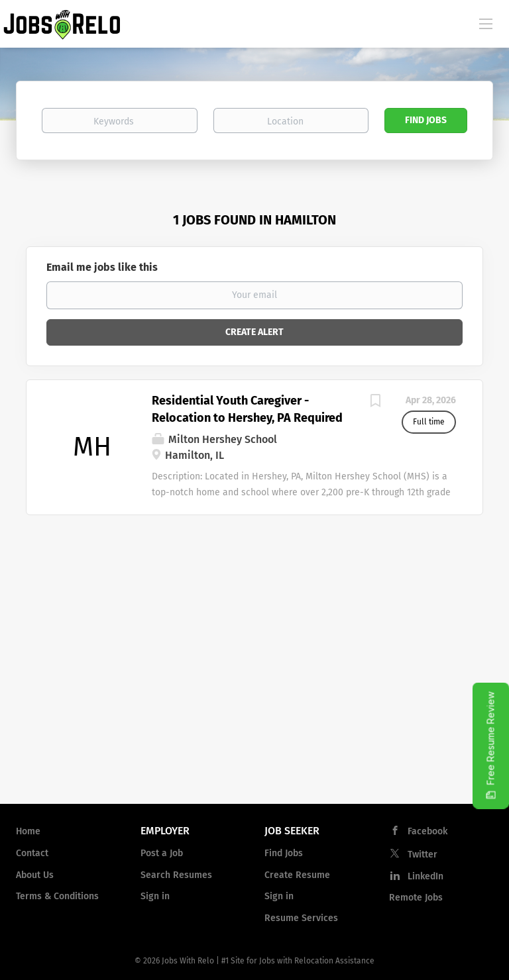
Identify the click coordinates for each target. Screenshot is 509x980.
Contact (32, 853)
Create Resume (297, 875)
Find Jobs (426, 120)
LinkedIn (425, 876)
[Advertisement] (254, 687)
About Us (35, 875)
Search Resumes (176, 875)
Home (28, 831)
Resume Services (301, 918)
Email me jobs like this (102, 267)
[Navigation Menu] (486, 23)
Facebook (427, 831)
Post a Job (162, 853)
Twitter (423, 855)
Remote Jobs (416, 898)
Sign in (155, 896)
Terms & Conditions (57, 896)
